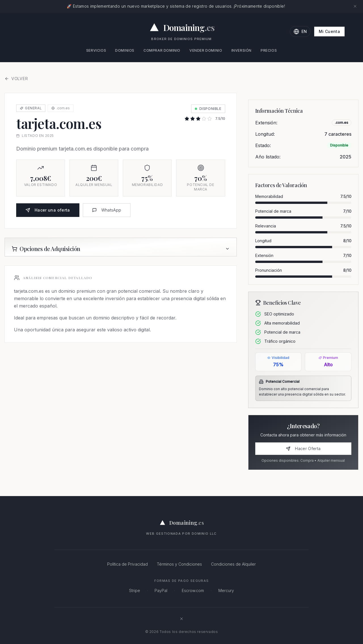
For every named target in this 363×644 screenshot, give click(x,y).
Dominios (125, 50)
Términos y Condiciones (179, 564)
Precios (269, 50)
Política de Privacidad (127, 564)
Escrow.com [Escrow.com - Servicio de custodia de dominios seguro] (193, 590)
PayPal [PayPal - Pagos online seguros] (161, 590)
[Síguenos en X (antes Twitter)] (181, 619)
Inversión (241, 50)
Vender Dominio (206, 50)
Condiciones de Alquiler (233, 564)
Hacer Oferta (303, 448)
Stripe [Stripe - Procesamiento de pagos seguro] (135, 590)
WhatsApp (107, 210)
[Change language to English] (300, 32)
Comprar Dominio (162, 50)
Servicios (96, 50)
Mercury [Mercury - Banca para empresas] (226, 590)
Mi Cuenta (329, 31)
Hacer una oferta (48, 210)
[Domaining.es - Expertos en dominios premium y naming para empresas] (182, 28)
